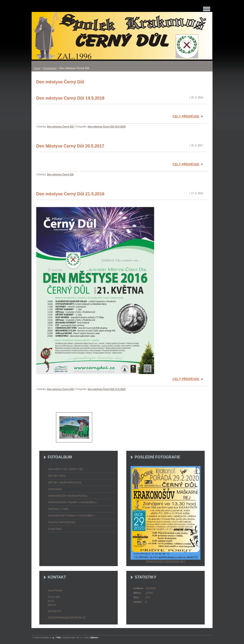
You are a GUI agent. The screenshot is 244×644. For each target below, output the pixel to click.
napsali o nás (58, 509)
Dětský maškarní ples (65, 482)
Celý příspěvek (186, 116)
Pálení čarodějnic (62, 522)
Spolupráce (50, 68)
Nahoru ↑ (95, 638)
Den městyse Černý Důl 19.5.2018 (70, 98)
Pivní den (55, 529)
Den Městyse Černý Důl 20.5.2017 (70, 146)
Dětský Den (57, 476)
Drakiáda (55, 489)
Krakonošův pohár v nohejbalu (72, 502)
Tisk (58, 638)
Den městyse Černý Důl (60, 127)
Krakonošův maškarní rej (68, 496)
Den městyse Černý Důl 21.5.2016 (70, 194)
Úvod (37, 68)
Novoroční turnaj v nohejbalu (72, 516)
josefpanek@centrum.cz (66, 618)
